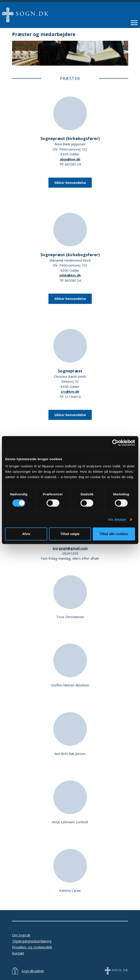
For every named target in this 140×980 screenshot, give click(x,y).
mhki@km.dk (70, 275)
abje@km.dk (70, 159)
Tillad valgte (70, 534)
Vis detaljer (117, 519)
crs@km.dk (70, 391)
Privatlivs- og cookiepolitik (32, 947)
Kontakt (18, 953)
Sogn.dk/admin (33, 971)
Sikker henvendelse (70, 183)
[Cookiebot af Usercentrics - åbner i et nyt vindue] (115, 443)
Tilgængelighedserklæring (32, 941)
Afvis (26, 534)
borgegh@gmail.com (70, 548)
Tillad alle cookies (114, 534)
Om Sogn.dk (21, 935)
